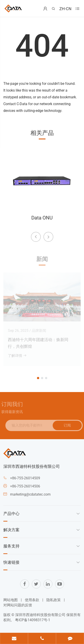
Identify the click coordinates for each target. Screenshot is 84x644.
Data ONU (42, 218)
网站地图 (11, 600)
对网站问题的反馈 (18, 605)
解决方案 (11, 530)
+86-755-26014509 (25, 478)
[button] (38, 378)
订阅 (69, 425)
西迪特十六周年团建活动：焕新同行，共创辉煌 (38, 342)
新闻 (42, 260)
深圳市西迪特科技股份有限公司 (40, 615)
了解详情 (17, 354)
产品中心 (11, 513)
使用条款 (32, 600)
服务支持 (11, 546)
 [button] (36, 237)
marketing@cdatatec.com (30, 494)
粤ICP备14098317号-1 (33, 620)
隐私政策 (54, 600)
